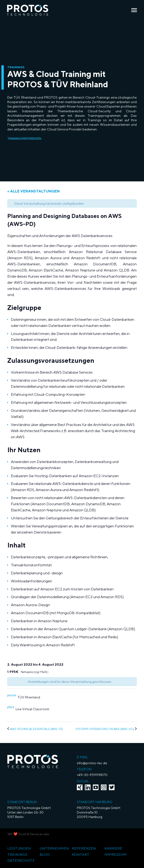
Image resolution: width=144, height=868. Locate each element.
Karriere (113, 848)
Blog (45, 854)
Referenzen (84, 848)
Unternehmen (54, 848)
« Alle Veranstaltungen (33, 191)
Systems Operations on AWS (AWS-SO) (105, 729)
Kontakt (81, 854)
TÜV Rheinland (29, 697)
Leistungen (19, 848)
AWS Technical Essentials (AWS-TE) (36, 729)
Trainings (17, 854)
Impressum (115, 854)
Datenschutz (21, 860)
